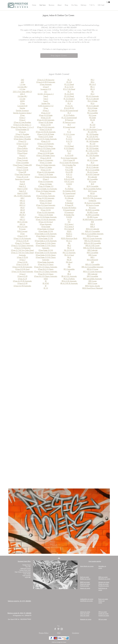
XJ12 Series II (69, 226)
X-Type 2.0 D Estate (46, 115)
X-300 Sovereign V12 (46, 106)
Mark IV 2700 (22, 189)
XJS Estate (93, 118)
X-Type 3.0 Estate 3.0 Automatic (46, 189)
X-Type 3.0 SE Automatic (46, 198)
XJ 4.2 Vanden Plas (69, 165)
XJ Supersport (69, 212)
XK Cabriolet (92, 177)
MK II (22, 198)
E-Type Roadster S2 (22, 129)
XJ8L (69, 267)
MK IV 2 (22, 205)
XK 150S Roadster (93, 155)
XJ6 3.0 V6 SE (69, 250)
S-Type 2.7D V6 (22, 257)
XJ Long (69, 200)
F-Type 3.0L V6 (22, 158)
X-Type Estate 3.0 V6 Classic (46, 255)
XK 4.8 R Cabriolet (93, 174)
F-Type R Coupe (22, 167)
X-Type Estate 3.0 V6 (46, 250)
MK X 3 (22, 219)
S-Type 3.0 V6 (22, 262)
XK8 (92, 222)
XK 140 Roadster (92, 141)
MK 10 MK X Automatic (22, 196)
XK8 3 (93, 224)
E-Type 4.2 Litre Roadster (22, 122)
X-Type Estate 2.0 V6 (46, 231)
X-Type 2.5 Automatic (46, 160)
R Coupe (22, 229)
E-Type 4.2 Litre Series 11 (22, 125)
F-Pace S (22, 155)
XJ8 (69, 264)
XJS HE (93, 120)
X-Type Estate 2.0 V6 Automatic (46, 234)
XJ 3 (69, 144)
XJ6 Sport (69, 262)
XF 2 (69, 80)
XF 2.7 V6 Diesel (69, 89)
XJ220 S (69, 236)
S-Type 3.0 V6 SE (22, 264)
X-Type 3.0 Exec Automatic (46, 196)
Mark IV (22, 184)
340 (22, 80)
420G (22, 101)
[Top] (58, 626)
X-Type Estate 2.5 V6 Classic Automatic (46, 247)
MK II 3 (22, 203)
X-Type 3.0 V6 (46, 210)
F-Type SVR (22, 172)
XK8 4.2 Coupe (93, 236)
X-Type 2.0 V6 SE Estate (46, 134)
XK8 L (92, 257)
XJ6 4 (69, 257)
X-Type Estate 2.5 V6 (46, 238)
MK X (22, 217)
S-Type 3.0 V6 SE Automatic (22, 267)
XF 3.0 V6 (69, 101)
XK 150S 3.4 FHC (93, 151)
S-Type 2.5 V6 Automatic (22, 238)
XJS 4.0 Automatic (92, 96)
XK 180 (93, 158)
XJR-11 (93, 87)
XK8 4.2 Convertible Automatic (93, 234)
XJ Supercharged (69, 210)
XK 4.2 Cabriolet (92, 167)
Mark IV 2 (22, 186)
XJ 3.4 (69, 151)
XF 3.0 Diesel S (69, 99)
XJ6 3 (69, 248)
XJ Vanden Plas (69, 215)
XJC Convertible (69, 269)
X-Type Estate (46, 226)
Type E (46, 96)
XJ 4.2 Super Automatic (69, 158)
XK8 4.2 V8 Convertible (93, 243)
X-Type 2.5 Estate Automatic (46, 165)
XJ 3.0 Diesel (69, 146)
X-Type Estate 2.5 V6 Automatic (46, 241)
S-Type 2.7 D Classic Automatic (22, 245)
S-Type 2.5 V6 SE (22, 241)
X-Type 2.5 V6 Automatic (46, 172)
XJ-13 (69, 219)
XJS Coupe (92, 115)
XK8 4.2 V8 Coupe (92, 245)
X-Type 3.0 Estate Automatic (46, 191)
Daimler (22, 108)
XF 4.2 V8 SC (69, 108)
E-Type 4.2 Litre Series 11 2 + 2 (22, 127)
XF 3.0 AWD (69, 94)
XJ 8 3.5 (69, 174)
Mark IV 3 (22, 191)
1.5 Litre (22, 84)
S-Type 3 (22, 260)
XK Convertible (92, 179)
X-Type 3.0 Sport (46, 203)
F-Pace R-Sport (22, 153)
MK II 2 (22, 200)
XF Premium (69, 120)
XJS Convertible (93, 113)
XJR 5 (93, 80)
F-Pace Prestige (22, 151)
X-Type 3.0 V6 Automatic (46, 212)
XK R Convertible (93, 186)
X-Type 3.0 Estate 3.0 (46, 186)
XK (92, 122)
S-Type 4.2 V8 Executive (46, 80)
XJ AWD (69, 184)
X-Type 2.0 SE (46, 118)
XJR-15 (93, 89)
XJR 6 (93, 82)
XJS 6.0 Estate (93, 108)
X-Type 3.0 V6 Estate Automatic (46, 217)
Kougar (22, 181)
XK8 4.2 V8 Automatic (92, 241)
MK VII (22, 210)
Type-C (46, 101)
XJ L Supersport (69, 196)
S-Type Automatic (46, 84)
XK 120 (93, 127)
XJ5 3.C (69, 241)
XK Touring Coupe (93, 205)
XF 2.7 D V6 (69, 87)
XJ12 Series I (69, 224)
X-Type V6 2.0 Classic (46, 264)
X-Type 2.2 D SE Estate (46, 153)
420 (22, 82)
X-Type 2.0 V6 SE (46, 129)
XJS (93, 92)
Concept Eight (22, 106)
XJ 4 (69, 153)
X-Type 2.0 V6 (46, 125)
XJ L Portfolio (69, 189)
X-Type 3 (46, 179)
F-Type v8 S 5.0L (22, 177)
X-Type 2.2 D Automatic (46, 144)
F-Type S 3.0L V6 (22, 170)
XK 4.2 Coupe (93, 172)
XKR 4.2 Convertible (92, 264)
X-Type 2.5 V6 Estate (46, 174)
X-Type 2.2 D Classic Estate (46, 148)
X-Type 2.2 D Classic (46, 146)
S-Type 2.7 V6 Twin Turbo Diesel (22, 250)
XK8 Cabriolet (92, 250)
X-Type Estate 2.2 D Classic (46, 236)
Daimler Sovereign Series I (22, 113)
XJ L (69, 186)
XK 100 (93, 125)
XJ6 (69, 243)
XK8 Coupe (93, 255)
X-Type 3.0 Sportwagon (46, 208)
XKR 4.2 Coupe (93, 269)
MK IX (22, 208)
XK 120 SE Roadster (92, 139)
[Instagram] (62, 629)
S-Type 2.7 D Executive (22, 248)
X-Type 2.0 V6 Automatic (46, 127)
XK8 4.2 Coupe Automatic (92, 238)
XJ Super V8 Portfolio (69, 208)
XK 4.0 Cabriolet (92, 165)
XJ (69, 129)
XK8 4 (93, 226)
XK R (93, 184)
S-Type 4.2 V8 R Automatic (46, 82)
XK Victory (92, 208)
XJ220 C (69, 234)
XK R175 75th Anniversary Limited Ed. (93, 199)
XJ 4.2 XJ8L (69, 170)
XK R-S (93, 193)
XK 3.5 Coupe (93, 160)
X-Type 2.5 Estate (46, 162)
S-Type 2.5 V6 (22, 236)
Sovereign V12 (46, 89)
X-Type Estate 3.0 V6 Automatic (46, 253)
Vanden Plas (46, 103)
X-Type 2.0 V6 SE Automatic (46, 132)
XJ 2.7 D (69, 141)
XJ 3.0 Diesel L (69, 148)
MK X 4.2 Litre (22, 226)
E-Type (22, 115)
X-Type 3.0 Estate (46, 184)
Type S (46, 99)
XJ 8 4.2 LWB (69, 179)
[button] (108, 2)
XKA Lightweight (92, 260)
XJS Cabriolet (93, 110)
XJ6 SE (69, 260)
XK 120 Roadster (92, 134)
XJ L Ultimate (69, 198)
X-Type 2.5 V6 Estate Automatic (46, 177)
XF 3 (69, 92)
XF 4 (69, 103)
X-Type (46, 108)
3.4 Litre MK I (22, 96)
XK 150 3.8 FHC (92, 146)
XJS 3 (92, 94)
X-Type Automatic (46, 224)
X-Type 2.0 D (46, 113)
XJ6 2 (69, 245)
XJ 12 (69, 132)
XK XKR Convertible (92, 215)
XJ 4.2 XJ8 (69, 167)
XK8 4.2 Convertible (92, 231)
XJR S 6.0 (92, 84)
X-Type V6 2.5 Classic (46, 269)
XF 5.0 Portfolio (69, 115)
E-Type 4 (22, 120)
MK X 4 (22, 224)
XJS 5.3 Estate (93, 101)
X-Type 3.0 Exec (46, 193)
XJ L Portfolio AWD (69, 191)
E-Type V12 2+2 (22, 144)
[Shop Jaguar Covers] (59, 56)
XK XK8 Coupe (93, 212)
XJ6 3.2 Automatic (69, 253)
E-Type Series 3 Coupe (22, 136)
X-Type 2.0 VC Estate (46, 136)
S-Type (22, 234)
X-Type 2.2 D (46, 141)
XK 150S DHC (92, 153)
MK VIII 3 (22, 215)
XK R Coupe (92, 191)
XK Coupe (93, 181)
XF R (69, 125)
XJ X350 (69, 217)
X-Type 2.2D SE (46, 158)
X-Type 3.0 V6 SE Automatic (46, 219)
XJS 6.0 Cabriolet (93, 106)
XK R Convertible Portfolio (92, 189)
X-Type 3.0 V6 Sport (46, 222)
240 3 (22, 94)
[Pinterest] (58, 629)
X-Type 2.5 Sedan (46, 167)
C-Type (22, 103)
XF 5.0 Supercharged (69, 118)
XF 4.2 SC (69, 106)
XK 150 (93, 144)
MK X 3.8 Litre (22, 222)
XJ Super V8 (69, 205)
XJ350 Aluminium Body (69, 238)
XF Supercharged (69, 127)
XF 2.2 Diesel (69, 84)
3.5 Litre (22, 99)
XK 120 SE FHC (92, 136)
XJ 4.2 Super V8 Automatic (69, 162)
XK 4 (93, 162)
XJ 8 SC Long (69, 181)
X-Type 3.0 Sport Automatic (46, 205)
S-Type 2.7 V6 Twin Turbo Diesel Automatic (22, 254)
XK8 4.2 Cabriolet (92, 229)
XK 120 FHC (92, 132)
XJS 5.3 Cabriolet (93, 99)
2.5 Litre (22, 89)
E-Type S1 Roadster (22, 134)
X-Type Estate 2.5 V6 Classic (46, 243)
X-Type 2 (46, 110)
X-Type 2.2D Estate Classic (46, 155)
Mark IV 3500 (22, 193)
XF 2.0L (69, 82)
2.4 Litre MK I (22, 87)
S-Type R (46, 87)
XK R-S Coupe (92, 196)
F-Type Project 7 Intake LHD (22, 165)
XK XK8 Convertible (92, 210)
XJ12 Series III (69, 229)
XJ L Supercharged (69, 193)
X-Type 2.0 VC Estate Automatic (46, 139)
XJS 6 (92, 103)
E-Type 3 (22, 118)
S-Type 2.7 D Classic (22, 243)
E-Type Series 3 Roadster (22, 139)
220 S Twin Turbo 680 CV (22, 92)
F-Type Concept (22, 160)
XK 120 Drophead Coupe (93, 129)
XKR (92, 262)
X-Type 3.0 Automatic (46, 181)
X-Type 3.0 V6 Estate (46, 215)
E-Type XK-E (22, 146)
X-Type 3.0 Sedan (46, 200)
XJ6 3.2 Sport (69, 255)
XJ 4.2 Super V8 (69, 160)
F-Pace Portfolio (22, 148)
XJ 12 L (69, 136)
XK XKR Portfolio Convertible (93, 219)
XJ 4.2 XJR (69, 172)
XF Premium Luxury (69, 122)
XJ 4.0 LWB (69, 155)
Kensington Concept (22, 179)
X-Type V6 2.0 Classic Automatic (46, 267)
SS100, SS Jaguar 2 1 (46, 94)
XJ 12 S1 (69, 139)
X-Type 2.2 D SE (46, 151)
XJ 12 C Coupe (69, 134)
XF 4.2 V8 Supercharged (69, 110)
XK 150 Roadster (92, 148)
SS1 (46, 92)
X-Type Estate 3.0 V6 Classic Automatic (46, 258)
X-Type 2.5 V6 (46, 170)
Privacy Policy (44, 633)
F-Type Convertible (22, 162)
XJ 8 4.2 (69, 177)
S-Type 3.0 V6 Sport (22, 269)
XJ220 (69, 231)
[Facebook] (55, 629)
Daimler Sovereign (22, 110)
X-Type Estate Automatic (46, 262)
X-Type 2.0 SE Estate (46, 122)
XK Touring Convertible (92, 203)
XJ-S (69, 222)
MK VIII (22, 212)
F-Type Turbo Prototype (22, 174)
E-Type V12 (22, 141)
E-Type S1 (22, 132)
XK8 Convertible (92, 253)
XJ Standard (69, 203)
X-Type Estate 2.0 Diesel (46, 229)
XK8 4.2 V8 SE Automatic (92, 248)
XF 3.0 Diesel (69, 96)
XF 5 (69, 113)
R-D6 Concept (22, 231)
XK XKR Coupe (93, 217)
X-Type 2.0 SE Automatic (46, 120)
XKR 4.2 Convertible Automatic (93, 267)
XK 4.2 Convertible (92, 170)
